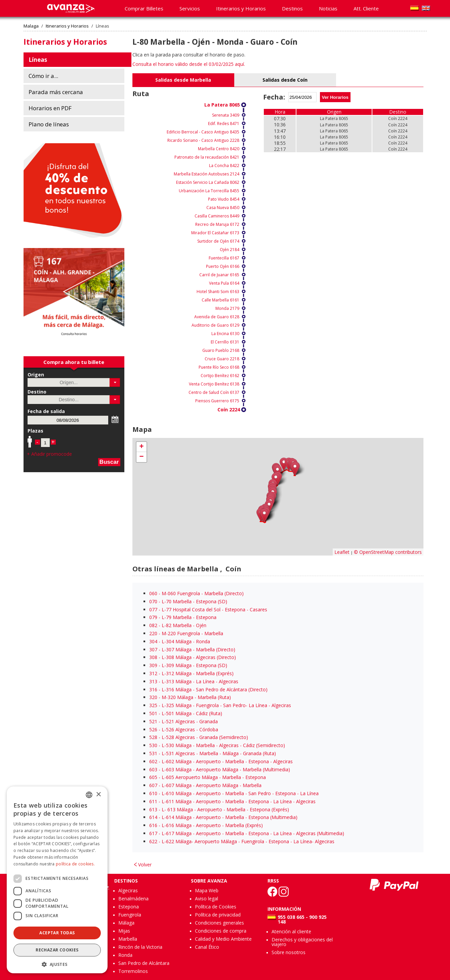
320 (153, 697)
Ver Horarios (335, 97)
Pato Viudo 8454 (224, 199)
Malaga (31, 26)
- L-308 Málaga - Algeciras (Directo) (193, 657)
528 (153, 737)
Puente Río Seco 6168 (219, 367)
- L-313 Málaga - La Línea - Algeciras (194, 681)
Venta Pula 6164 (224, 283)
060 (153, 593)
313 (153, 681)
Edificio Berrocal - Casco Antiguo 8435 (203, 132)
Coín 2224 (229, 410)
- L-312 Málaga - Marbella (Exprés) (191, 673)
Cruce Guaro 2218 (222, 359)
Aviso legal (207, 899)
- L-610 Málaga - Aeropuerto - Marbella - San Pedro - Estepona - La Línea (234, 793)
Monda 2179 (227, 308)
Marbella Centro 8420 (219, 149)
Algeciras (128, 890)
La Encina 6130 (225, 334)
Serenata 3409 (226, 115)
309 (153, 665)
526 (153, 729)
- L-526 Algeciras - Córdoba (184, 729)
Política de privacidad (218, 915)
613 (153, 809)
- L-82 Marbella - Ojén (178, 625)
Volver (145, 865)
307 (153, 649)
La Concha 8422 (224, 166)
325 (153, 705)
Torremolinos (133, 971)
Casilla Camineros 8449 (217, 216)
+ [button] (141, 447)
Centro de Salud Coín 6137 (214, 392)
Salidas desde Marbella (183, 80)
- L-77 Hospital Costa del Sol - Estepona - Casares (208, 609)
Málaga (126, 923)
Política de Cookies (216, 907)
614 (153, 817)
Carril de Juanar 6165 (219, 275)
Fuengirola (130, 915)
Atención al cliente (291, 931)
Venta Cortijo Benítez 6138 (214, 384)
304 (153, 641)
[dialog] (57, 880)
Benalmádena (133, 899)
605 (153, 777)
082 (153, 625)
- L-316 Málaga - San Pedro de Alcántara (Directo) (208, 689)
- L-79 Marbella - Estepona (183, 617)
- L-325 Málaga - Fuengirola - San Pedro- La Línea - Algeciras (220, 705)
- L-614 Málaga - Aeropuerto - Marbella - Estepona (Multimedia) (223, 817)
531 (153, 753)
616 (153, 825)
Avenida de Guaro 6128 (217, 317)
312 (153, 673)
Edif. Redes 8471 (224, 124)
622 (153, 841)
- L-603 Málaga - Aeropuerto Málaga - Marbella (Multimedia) (220, 769)
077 (153, 609)
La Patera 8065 (222, 105)
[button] (115, 382)
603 (153, 769)
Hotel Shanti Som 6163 (218, 292)
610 (153, 793)
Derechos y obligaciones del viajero (302, 942)
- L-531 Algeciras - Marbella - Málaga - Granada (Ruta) (213, 753)
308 (153, 657)
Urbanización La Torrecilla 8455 (209, 191)
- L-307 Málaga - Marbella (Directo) (192, 649)
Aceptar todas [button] (57, 933)
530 (153, 745)
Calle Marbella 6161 (220, 300)
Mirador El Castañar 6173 (215, 233)
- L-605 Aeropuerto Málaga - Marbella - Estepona (208, 777)
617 (153, 833)
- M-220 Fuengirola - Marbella (186, 633)
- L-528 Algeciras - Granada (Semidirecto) (199, 737)
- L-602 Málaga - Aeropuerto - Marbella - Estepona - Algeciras (221, 761)
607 (153, 785)
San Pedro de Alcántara (144, 963)
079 (153, 617)
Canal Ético (207, 947)
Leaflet (342, 552)
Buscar (109, 462)
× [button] (98, 795)
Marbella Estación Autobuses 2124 (207, 174)
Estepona (129, 907)
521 (153, 721)
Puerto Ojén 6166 (223, 266)
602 (153, 761)
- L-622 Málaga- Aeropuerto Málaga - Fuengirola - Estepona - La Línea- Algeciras (242, 841)
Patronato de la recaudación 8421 (207, 157)
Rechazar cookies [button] (57, 950)
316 (153, 689)
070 (153, 601)
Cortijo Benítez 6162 (220, 376)
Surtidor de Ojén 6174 (218, 241)
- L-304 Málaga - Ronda (180, 641)
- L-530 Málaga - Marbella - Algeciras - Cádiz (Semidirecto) (217, 745)
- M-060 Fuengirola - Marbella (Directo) (196, 593)
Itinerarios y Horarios (67, 26)
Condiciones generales (219, 923)
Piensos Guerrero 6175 (217, 401)
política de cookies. (75, 864)
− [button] (141, 457)
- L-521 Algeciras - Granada (183, 721)
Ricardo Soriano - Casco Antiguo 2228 (203, 140)
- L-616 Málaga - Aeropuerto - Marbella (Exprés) (206, 825)
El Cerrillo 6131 (225, 342)
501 (153, 713)
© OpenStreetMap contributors (388, 552)
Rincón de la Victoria (140, 947)
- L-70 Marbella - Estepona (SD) (188, 601)
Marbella (128, 939)
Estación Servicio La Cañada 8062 (208, 182)
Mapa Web (207, 890)
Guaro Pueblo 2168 (221, 350)
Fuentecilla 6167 (224, 258)
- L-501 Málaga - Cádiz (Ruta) (186, 713)
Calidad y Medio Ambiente (223, 939)
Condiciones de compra (221, 931)
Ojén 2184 (230, 250)
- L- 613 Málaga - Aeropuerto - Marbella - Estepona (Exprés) (219, 809)
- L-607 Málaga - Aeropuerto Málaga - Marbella (205, 785)
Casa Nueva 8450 (223, 208)
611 (153, 801)
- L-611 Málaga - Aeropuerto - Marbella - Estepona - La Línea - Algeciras (232, 801)
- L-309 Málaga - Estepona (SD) (188, 665)
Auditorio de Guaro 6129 (215, 325)
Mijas (124, 931)
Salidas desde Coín (285, 80)
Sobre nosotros (289, 952)
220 (153, 633)
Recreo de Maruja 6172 (217, 224)
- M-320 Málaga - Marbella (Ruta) (190, 697)
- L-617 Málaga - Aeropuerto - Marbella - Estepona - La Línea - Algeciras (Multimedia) (247, 833)
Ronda (125, 955)
